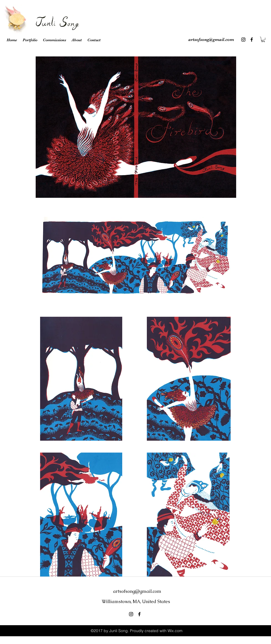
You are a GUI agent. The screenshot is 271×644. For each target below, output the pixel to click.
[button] (263, 39)
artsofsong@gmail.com (211, 40)
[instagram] (243, 40)
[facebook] (252, 40)
